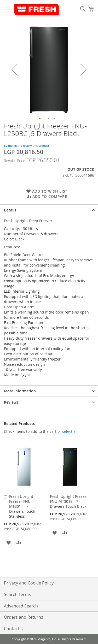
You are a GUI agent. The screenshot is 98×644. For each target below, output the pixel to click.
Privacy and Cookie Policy (29, 583)
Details (10, 210)
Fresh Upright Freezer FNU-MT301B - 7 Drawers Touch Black (69, 501)
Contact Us (15, 629)
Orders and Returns (24, 617)
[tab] (49, 210)
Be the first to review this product (27, 146)
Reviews (11, 402)
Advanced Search (21, 606)
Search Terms (17, 594)
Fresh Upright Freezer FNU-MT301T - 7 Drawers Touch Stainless (22, 506)
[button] (14, 70)
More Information (20, 391)
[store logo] (37, 10)
